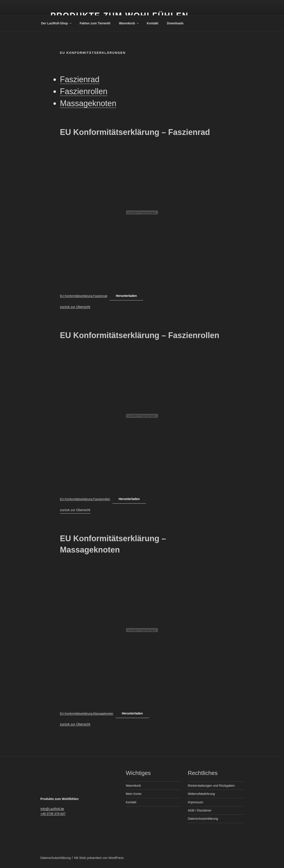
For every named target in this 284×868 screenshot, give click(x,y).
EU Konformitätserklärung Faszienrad (84, 296)
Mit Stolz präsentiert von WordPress (99, 858)
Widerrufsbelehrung (201, 794)
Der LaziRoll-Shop (57, 23)
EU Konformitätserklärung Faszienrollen (85, 499)
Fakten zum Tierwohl (95, 23)
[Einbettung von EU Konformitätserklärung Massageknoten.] (142, 630)
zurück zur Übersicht (75, 307)
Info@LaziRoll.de (52, 809)
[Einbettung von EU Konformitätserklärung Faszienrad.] (142, 212)
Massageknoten (88, 103)
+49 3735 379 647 (53, 814)
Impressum (195, 802)
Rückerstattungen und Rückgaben (211, 786)
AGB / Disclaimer (200, 810)
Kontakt (153, 23)
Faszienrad (80, 79)
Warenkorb (129, 23)
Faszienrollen (84, 91)
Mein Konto (134, 794)
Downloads (175, 23)
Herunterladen (126, 296)
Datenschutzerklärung (203, 819)
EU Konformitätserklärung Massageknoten (87, 713)
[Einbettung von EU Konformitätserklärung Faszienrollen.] (142, 416)
